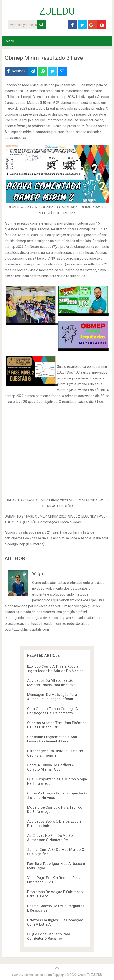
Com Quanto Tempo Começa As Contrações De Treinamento (53, 711)
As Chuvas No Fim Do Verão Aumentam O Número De (50, 838)
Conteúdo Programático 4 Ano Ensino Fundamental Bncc (52, 739)
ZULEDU (57, 11)
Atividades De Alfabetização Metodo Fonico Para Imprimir (51, 683)
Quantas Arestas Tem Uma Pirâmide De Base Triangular (57, 725)
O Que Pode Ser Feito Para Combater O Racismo (49, 936)
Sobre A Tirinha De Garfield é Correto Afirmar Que (50, 767)
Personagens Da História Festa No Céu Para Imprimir (55, 753)
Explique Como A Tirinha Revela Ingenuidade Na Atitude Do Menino (55, 669)
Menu (10, 41)
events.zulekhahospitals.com (32, 975)
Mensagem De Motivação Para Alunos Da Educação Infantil (52, 697)
